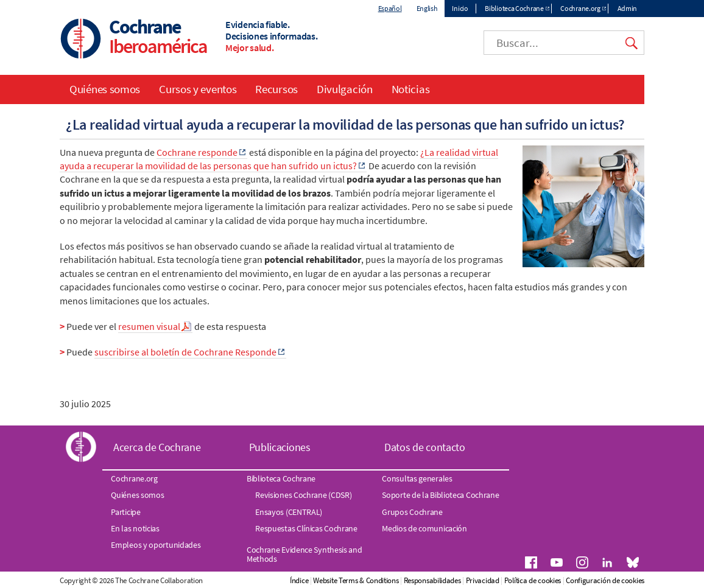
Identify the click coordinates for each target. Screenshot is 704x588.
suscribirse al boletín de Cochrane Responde (185, 352)
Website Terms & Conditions (356, 580)
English (427, 8)
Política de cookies (533, 580)
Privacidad (483, 580)
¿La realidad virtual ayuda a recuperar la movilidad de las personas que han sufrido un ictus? (279, 159)
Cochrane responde (197, 152)
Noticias (411, 89)
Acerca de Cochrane (157, 447)
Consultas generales (417, 478)
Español (390, 8)
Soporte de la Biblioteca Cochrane (440, 495)
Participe (125, 512)
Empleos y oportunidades (156, 545)
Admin (628, 8)
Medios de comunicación (424, 528)
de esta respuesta (229, 326)
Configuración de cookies (605, 580)
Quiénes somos (105, 89)
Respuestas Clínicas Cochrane (306, 528)
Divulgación (345, 89)
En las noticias (135, 528)
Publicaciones (280, 447)
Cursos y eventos (198, 89)
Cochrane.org (580, 8)
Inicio (460, 8)
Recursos (276, 89)
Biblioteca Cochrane (514, 8)
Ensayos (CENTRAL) (289, 512)
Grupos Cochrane (412, 512)
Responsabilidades (432, 580)
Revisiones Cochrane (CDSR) (303, 495)
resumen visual (149, 326)
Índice (299, 580)
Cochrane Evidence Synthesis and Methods (304, 554)
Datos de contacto (425, 447)
